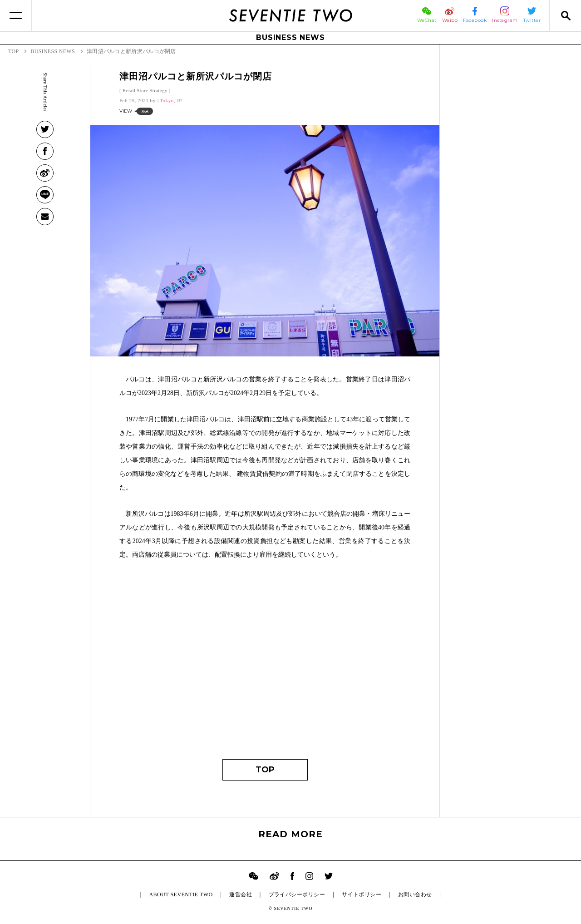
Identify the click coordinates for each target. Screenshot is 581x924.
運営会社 (241, 894)
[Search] (565, 15)
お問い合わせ (415, 894)
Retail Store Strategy (145, 90)
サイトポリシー (362, 894)
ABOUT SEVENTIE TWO (181, 894)
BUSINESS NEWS (290, 37)
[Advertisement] (265, 664)
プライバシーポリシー (297, 894)
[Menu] (16, 15)
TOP (265, 770)
